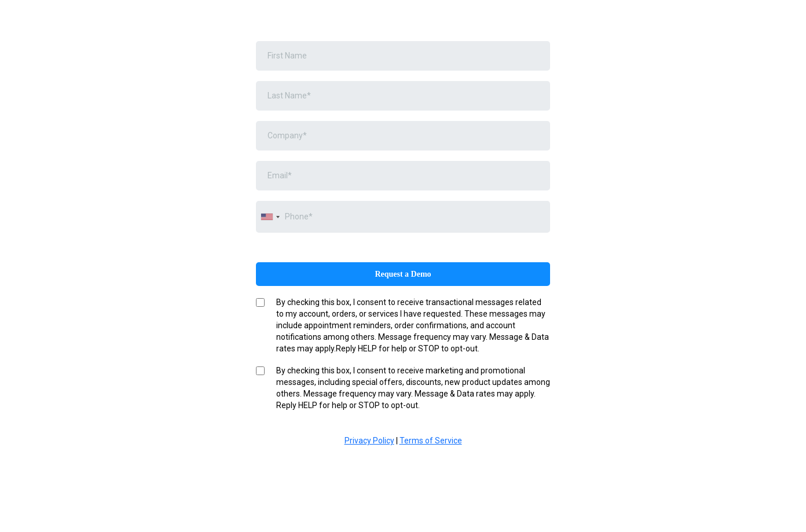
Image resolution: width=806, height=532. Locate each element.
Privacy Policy (369, 441)
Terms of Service (431, 441)
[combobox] (270, 217)
